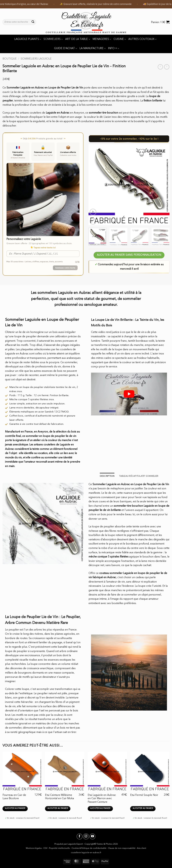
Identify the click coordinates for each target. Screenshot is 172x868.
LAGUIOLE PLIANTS (28, 39)
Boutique (10, 59)
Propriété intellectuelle (59, 848)
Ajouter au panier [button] (15, 808)
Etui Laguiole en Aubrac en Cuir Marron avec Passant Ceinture (102, 799)
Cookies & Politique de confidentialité (89, 848)
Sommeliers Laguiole (36, 59)
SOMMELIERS (53, 39)
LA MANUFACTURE (93, 49)
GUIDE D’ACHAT (66, 49)
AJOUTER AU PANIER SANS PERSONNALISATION (129, 255)
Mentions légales (34, 848)
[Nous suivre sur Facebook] (80, 836)
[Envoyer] (33, 22)
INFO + (114, 49)
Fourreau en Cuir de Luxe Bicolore (14, 797)
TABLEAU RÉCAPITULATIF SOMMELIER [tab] (139, 476)
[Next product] (160, 67)
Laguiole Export (75, 844)
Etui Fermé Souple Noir (144, 795)
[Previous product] (167, 67)
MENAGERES (102, 39)
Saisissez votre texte (65, 268)
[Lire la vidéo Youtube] (129, 394)
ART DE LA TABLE (78, 39)
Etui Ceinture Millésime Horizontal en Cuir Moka (59, 797)
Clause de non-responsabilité (122, 848)
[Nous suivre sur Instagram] (86, 836)
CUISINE (120, 39)
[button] (160, 22)
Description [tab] (107, 476)
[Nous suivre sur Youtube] (92, 836)
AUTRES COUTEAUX (142, 39)
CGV (45, 848)
